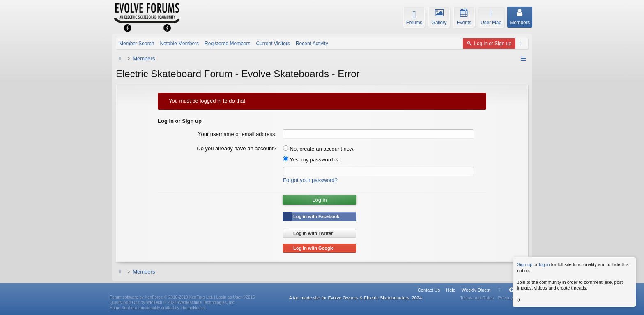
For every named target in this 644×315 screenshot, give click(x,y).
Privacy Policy (512, 298)
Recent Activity (312, 44)
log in (544, 264)
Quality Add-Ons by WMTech (173, 302)
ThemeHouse (193, 308)
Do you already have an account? (237, 148)
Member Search (137, 44)
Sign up (525, 264)
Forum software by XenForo (161, 297)
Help (451, 290)
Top (511, 290)
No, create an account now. (319, 149)
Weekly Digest (476, 290)
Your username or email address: (237, 134)
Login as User (236, 297)
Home (499, 290)
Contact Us (429, 290)
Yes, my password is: (311, 160)
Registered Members (227, 44)
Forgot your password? (310, 180)
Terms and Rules (477, 298)
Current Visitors (273, 44)
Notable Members (179, 44)
